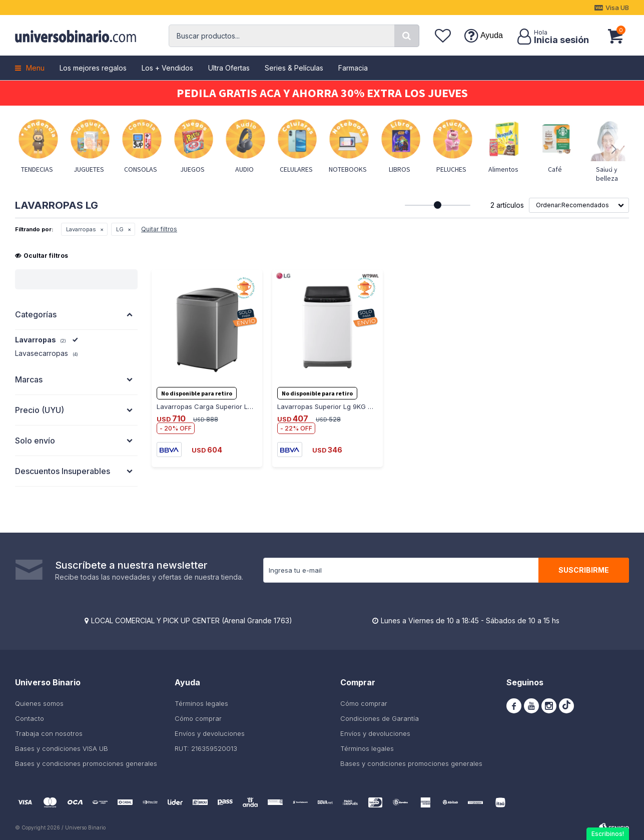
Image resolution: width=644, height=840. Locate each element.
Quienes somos (39, 703)
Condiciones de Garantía (380, 718)
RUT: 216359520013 (206, 748)
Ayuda (492, 35)
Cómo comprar (198, 718)
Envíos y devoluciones (210, 733)
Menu (35, 68)
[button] (407, 36)
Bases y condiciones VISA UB (62, 748)
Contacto (30, 718)
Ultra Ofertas (229, 68)
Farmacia (353, 68)
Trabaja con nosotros (49, 733)
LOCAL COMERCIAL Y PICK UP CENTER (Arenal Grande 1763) (192, 620)
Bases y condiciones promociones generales (86, 763)
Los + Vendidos (167, 68)
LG (120, 229)
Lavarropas (81, 229)
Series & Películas (294, 68)
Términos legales (201, 703)
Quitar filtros (159, 229)
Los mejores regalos (93, 68)
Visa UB (617, 8)
